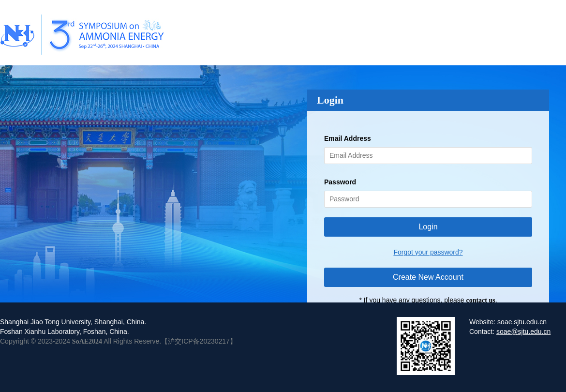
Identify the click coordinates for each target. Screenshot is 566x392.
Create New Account (428, 277)
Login (428, 227)
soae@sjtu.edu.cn (523, 332)
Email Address (348, 138)
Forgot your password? (428, 252)
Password (340, 182)
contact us (480, 300)
